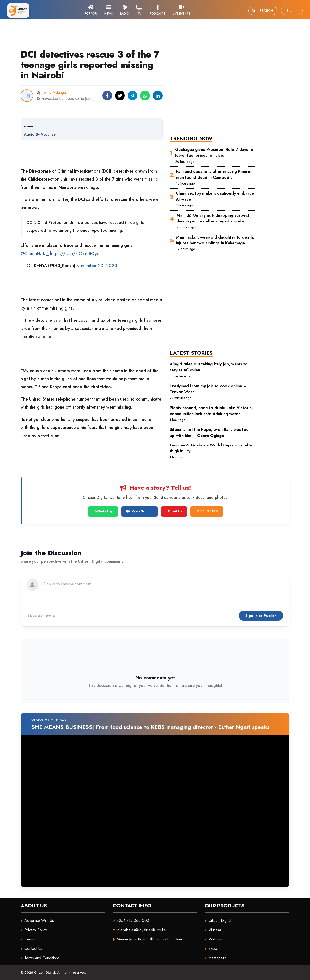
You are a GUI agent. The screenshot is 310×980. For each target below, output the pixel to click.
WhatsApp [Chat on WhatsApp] (104, 511)
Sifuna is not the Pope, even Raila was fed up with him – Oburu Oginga (209, 432)
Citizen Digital (220, 920)
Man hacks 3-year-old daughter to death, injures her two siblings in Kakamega (215, 240)
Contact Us (33, 949)
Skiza (213, 949)
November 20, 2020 (97, 266)
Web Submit (139, 511)
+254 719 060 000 (133, 920)
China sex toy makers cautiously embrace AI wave (215, 196)
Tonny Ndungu (54, 92)
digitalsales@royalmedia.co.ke (142, 930)
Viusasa (215, 930)
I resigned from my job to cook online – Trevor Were (208, 389)
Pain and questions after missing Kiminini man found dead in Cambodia (214, 174)
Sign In (292, 10)
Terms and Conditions (42, 958)
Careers (31, 939)
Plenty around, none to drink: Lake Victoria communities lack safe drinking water (211, 411)
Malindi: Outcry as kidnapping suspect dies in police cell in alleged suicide (213, 218)
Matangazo (218, 958)
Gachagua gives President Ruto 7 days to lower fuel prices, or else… (214, 152)
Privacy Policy (36, 930)
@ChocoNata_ (35, 254)
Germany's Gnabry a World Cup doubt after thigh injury (212, 448)
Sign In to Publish (261, 616)
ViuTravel (216, 939)
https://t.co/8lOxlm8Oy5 (75, 254)
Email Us (175, 511)
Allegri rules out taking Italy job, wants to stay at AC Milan (209, 367)
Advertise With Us (39, 920)
